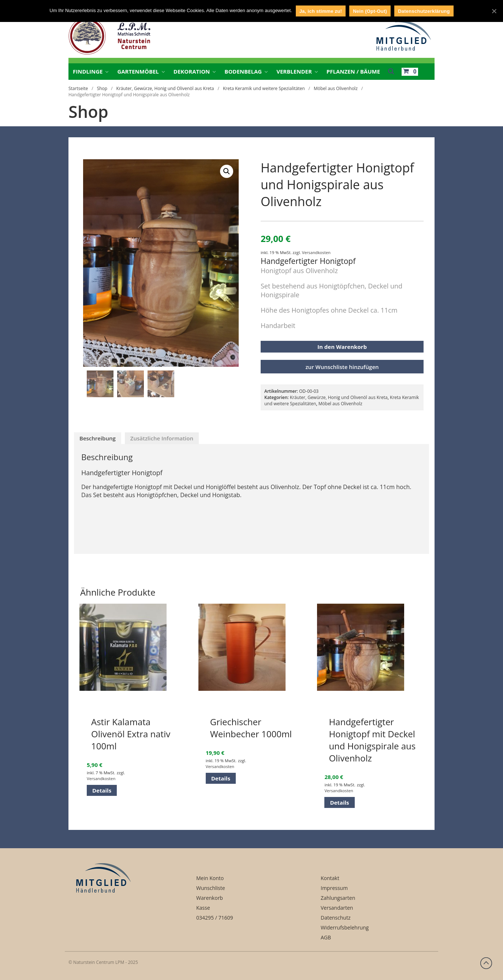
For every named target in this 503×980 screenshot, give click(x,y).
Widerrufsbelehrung (345, 927)
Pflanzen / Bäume (353, 71)
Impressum (334, 888)
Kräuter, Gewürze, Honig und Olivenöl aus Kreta (165, 88)
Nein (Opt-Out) (370, 11)
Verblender (294, 71)
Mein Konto (210, 878)
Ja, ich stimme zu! (321, 11)
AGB (326, 937)
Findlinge (88, 71)
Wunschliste (211, 888)
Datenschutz (336, 918)
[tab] (98, 438)
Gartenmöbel (138, 71)
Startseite (78, 88)
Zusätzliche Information (162, 438)
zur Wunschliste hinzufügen (342, 367)
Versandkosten (316, 252)
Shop (102, 88)
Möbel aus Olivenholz (336, 88)
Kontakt (330, 878)
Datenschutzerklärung (424, 11)
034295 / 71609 (215, 918)
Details (102, 790)
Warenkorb (210, 898)
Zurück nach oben (486, 963)
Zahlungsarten (338, 898)
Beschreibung (98, 438)
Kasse (203, 908)
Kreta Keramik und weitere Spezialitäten (264, 88)
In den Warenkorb (342, 347)
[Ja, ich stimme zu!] (494, 11)
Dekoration (192, 71)
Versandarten (337, 908)
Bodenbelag (243, 71)
